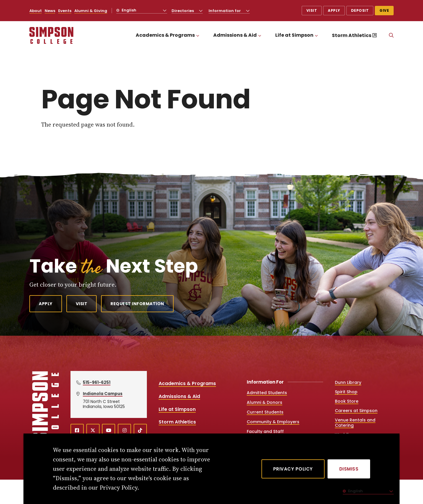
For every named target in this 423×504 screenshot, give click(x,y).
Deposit (360, 10)
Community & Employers (273, 422)
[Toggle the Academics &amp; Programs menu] (198, 35)
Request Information (137, 304)
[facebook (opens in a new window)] (77, 430)
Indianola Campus (103, 394)
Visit (312, 10)
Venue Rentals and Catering (355, 423)
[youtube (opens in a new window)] (109, 430)
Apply (334, 10)
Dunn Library (348, 382)
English (129, 10)
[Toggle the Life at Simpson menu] (316, 35)
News (50, 11)
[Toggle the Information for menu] (248, 11)
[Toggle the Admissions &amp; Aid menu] (260, 35)
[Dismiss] (349, 469)
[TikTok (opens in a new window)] (140, 430)
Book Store (347, 401)
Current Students (265, 412)
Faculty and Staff (265, 431)
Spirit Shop (346, 392)
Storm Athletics (352, 35)
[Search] (391, 36)
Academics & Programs (165, 35)
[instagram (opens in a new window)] (124, 430)
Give (384, 10)
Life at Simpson (294, 35)
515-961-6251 (97, 382)
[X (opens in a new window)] (93, 430)
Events (65, 11)
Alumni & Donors (265, 402)
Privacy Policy (293, 469)
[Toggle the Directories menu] (201, 11)
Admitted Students (267, 393)
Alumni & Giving (91, 11)
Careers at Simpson (356, 411)
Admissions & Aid (235, 35)
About (36, 11)
